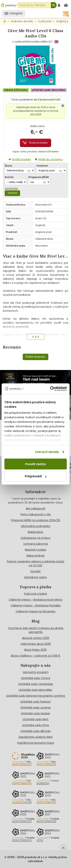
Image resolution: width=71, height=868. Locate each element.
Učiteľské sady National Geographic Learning (35, 696)
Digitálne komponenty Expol (36, 743)
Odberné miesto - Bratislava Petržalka (36, 606)
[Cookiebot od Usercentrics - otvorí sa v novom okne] (51, 389)
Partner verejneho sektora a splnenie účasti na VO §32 (35, 563)
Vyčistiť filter (11, 188)
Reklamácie (35, 532)
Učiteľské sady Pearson (35, 702)
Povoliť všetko (36, 464)
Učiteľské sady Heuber (35, 713)
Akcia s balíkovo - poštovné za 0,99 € (36, 656)
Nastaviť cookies (35, 550)
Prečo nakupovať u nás (36, 514)
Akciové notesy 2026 (36, 638)
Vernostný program (36, 672)
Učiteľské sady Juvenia (35, 708)
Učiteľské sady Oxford (35, 678)
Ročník (9, 177)
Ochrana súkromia (36, 544)
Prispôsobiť (36, 476)
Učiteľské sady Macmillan (35, 690)
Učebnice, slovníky (22, 21)
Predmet (42, 166)
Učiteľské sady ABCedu (36, 731)
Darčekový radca (35, 577)
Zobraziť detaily (47, 452)
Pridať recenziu (35, 357)
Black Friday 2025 (36, 650)
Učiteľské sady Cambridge (36, 684)
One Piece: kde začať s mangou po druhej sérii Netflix (36, 630)
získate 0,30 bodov (16, 90)
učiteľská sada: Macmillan (49, 90)
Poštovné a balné (35, 594)
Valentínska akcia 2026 (36, 644)
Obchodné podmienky (35, 526)
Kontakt (36, 571)
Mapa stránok (35, 556)
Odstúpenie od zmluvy (36, 538)
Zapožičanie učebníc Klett (35, 737)
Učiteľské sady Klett (35, 719)
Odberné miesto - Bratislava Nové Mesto (36, 600)
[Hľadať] (54, 5)
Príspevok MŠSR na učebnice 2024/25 (36, 520)
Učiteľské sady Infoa (35, 725)
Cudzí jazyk (45, 21)
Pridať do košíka (38, 143)
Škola (8, 166)
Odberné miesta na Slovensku (36, 611)
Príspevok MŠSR (39, 177)
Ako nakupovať (35, 508)
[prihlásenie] (59, 5)
